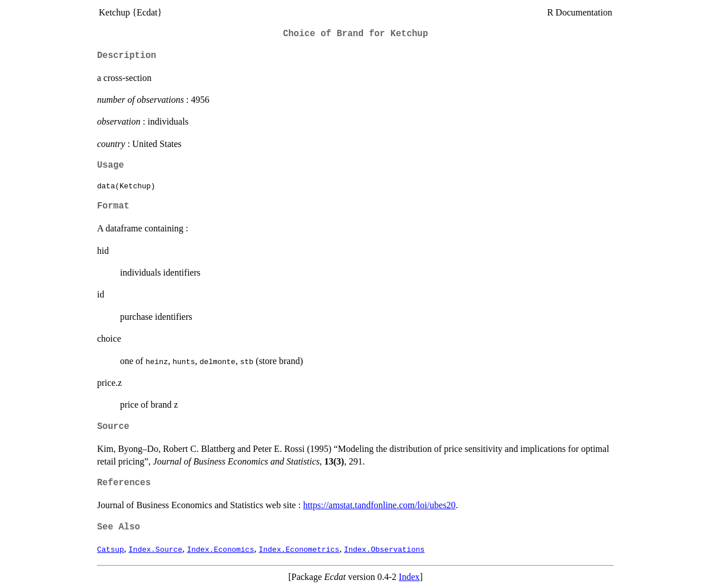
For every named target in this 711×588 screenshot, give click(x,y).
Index (409, 577)
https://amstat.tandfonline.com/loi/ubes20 (380, 505)
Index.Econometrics (299, 549)
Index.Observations (384, 549)
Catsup (111, 549)
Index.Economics (220, 549)
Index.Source (156, 549)
